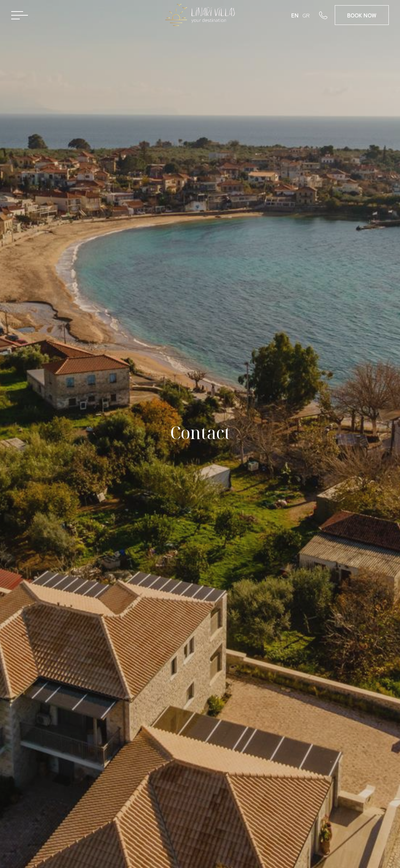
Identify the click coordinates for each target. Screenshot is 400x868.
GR (306, 15)
